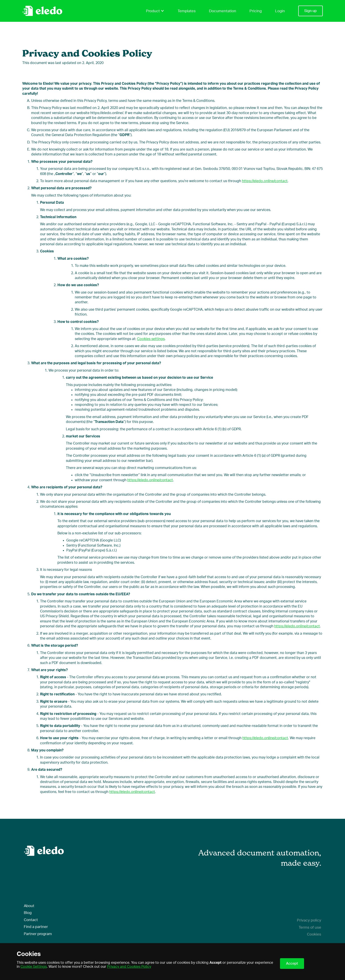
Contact (31, 920)
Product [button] (155, 11)
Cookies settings (151, 339)
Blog (28, 913)
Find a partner (36, 927)
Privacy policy (309, 920)
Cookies (314, 934)
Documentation (223, 11)
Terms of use (310, 927)
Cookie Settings (34, 967)
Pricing (256, 11)
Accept (292, 964)
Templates (187, 11)
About (29, 906)
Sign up (310, 11)
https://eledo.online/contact (265, 181)
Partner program (38, 934)
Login (280, 11)
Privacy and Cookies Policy (129, 967)
